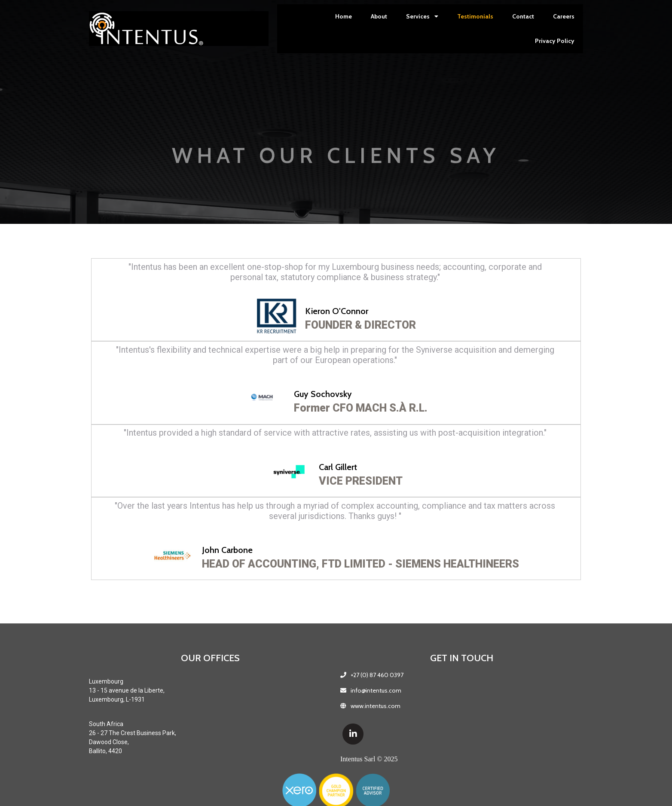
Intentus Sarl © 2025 (285, 762)
